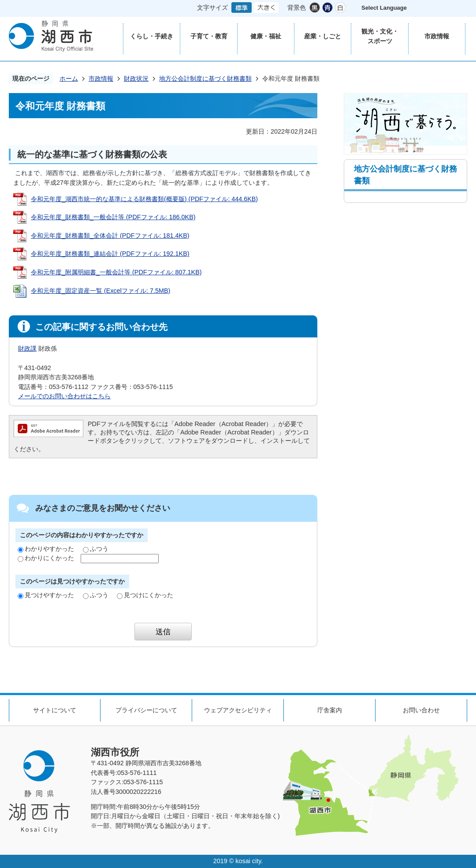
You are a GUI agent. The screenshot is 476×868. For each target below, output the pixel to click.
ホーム (69, 79)
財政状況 (136, 79)
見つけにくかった (145, 595)
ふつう (96, 549)
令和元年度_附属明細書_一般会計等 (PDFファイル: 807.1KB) (116, 272)
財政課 (27, 348)
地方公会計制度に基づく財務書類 (205, 79)
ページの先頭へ (454, 678)
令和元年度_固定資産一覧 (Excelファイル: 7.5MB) (100, 291)
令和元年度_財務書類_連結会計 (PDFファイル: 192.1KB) (110, 254)
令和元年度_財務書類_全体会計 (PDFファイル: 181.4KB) (110, 236)
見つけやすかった (46, 595)
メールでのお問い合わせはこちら (64, 396)
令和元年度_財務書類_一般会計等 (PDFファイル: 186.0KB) (113, 217)
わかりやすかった (46, 549)
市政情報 (101, 79)
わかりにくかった (46, 558)
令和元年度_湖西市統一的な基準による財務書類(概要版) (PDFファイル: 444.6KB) (144, 199)
